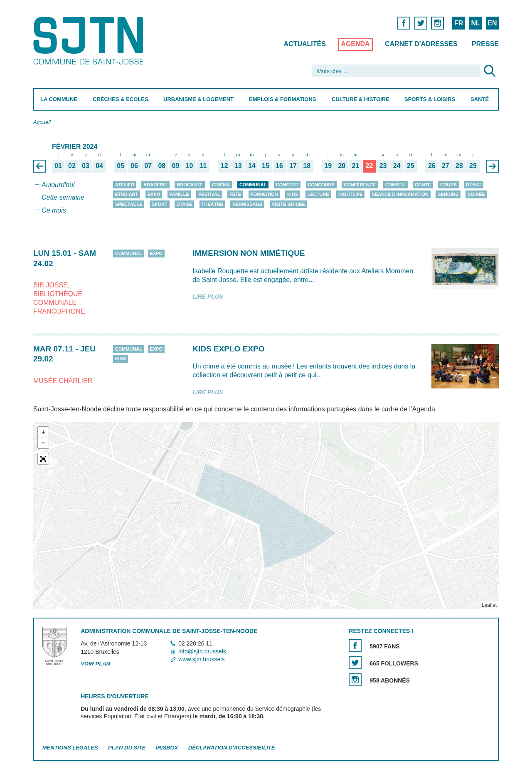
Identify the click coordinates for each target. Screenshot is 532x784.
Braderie (155, 185)
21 (355, 166)
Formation (264, 194)
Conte (423, 185)
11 (203, 166)
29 (473, 166)
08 (162, 166)
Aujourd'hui (58, 185)
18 (307, 166)
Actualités (305, 44)
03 (86, 166)
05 (121, 166)
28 (459, 166)
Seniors (448, 194)
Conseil (395, 185)
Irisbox (167, 748)
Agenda (355, 44)
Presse (485, 44)
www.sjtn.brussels (201, 659)
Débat (474, 185)
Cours (448, 185)
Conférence (360, 185)
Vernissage (247, 204)
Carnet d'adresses (421, 44)
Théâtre (212, 204)
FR (459, 23)
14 (252, 166)
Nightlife (350, 194)
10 (190, 166)
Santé (480, 99)
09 (176, 166)
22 (369, 166)
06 (134, 166)
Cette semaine (63, 198)
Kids (293, 194)
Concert (287, 185)
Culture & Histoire (361, 99)
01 (58, 166)
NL (475, 23)
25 (411, 166)
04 (99, 166)
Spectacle (129, 204)
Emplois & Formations (283, 99)
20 (342, 166)
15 (266, 166)
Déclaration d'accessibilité (232, 748)
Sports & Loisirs (430, 99)
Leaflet (489, 605)
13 (238, 166)
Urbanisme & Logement (198, 99)
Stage (184, 204)
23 (383, 166)
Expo (154, 194)
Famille (179, 194)
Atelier (125, 185)
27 (446, 166)
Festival (209, 194)
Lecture (318, 194)
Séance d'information (400, 194)
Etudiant (127, 194)
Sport (160, 204)
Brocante (190, 185)
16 (279, 166)
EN (492, 23)
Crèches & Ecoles (121, 99)
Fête (235, 194)
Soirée (476, 194)
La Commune (59, 99)
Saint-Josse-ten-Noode (90, 41)
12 (224, 166)
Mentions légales (70, 748)
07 (148, 166)
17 (293, 166)
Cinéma (221, 185)
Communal (253, 185)
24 (397, 166)
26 (432, 166)
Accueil (42, 122)
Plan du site (127, 748)
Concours (321, 185)
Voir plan (95, 664)
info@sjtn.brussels (202, 651)
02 (72, 166)
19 (328, 166)
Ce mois (54, 210)
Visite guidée (288, 204)
